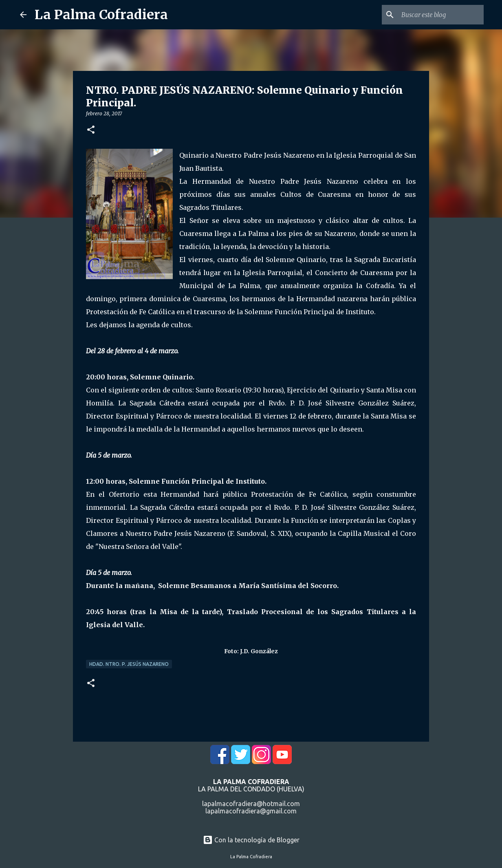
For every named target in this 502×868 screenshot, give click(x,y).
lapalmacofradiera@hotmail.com (251, 804)
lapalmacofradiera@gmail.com (251, 811)
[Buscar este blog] (441, 15)
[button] (91, 130)
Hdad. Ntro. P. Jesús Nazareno (129, 664)
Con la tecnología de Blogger (251, 840)
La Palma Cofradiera (101, 15)
